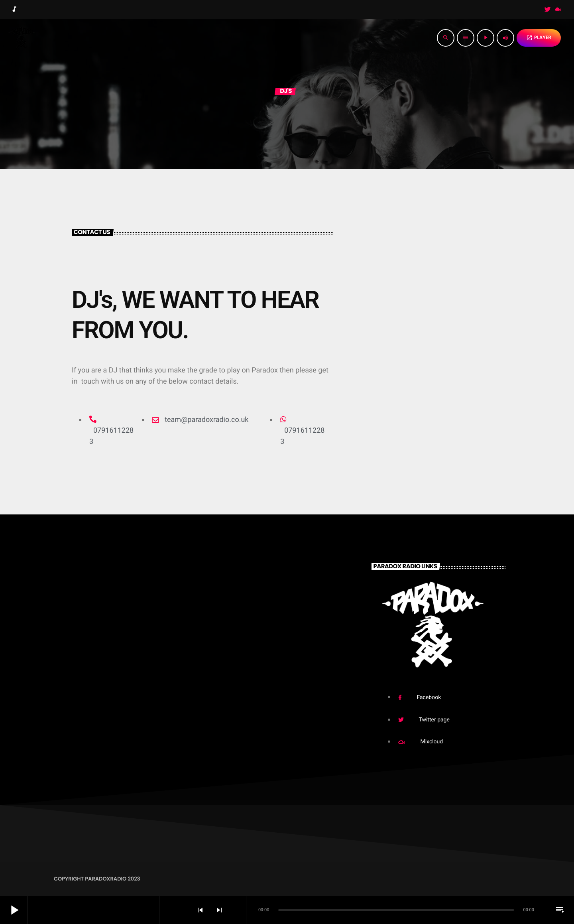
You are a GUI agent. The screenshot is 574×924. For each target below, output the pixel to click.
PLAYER (539, 38)
